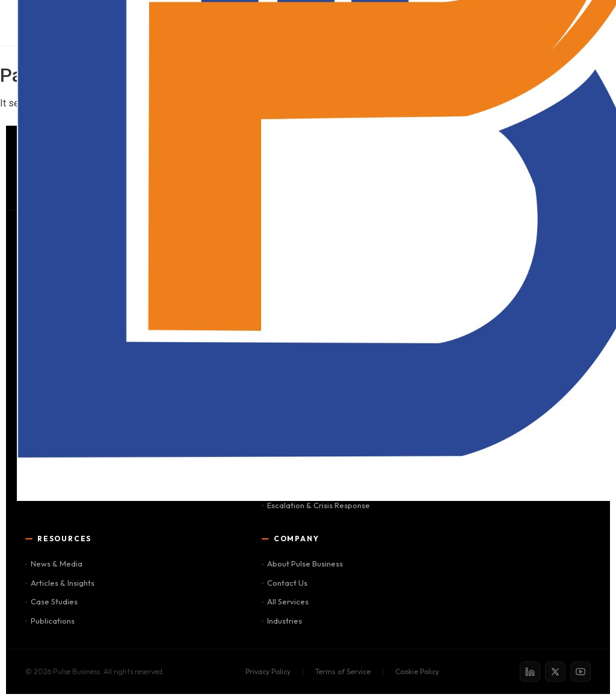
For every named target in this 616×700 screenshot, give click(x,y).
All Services (285, 601)
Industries (282, 621)
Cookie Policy (417, 671)
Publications (50, 621)
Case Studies (51, 601)
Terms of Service (343, 671)
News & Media (54, 563)
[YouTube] (581, 672)
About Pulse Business (302, 563)
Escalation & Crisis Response (316, 505)
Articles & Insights (60, 583)
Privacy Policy (268, 671)
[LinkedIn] (530, 672)
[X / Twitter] (555, 672)
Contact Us (285, 583)
